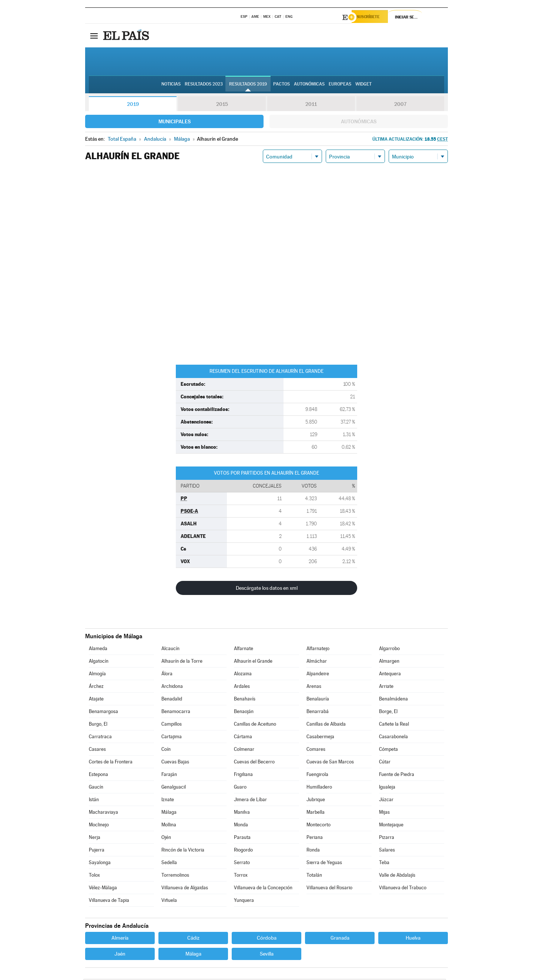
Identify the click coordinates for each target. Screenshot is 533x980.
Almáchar (317, 662)
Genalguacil (174, 788)
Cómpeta (388, 750)
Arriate (386, 687)
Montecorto (319, 826)
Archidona (172, 687)
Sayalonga (100, 864)
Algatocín (99, 662)
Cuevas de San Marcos (330, 763)
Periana (315, 838)
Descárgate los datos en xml (267, 589)
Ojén (166, 838)
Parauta (242, 838)
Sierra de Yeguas (324, 864)
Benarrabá (318, 713)
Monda (241, 826)
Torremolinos (175, 876)
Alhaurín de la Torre (182, 662)
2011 (311, 105)
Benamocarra (176, 713)
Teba (384, 864)
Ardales (242, 687)
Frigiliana (243, 775)
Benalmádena (393, 700)
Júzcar (386, 801)
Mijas (384, 813)
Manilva (242, 813)
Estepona (98, 775)
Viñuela (169, 901)
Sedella (169, 864)
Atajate (96, 700)
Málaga (169, 813)
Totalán (314, 876)
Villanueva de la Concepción (263, 889)
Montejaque (391, 826)
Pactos (281, 86)
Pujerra (97, 851)
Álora (167, 675)
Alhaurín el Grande (253, 662)
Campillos (172, 725)
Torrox (241, 876)
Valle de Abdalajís (397, 876)
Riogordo (243, 851)
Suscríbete (373, 17)
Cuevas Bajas (175, 763)
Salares (387, 851)
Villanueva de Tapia (109, 901)
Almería (120, 939)
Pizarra (387, 838)
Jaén (120, 955)
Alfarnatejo (318, 650)
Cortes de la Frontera (111, 763)
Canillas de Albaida (326, 725)
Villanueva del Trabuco (403, 889)
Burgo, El (98, 725)
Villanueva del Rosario (329, 889)
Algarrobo (389, 650)
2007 (400, 105)
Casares (97, 750)
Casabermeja (320, 738)
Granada (340, 939)
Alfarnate (244, 650)
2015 (222, 105)
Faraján (169, 775)
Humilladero (319, 788)
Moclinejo (99, 826)
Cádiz (193, 939)
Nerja (95, 838)
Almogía (97, 675)
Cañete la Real (394, 725)
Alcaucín (170, 650)
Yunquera (244, 901)
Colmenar (244, 750)
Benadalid (172, 700)
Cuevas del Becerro (254, 763)
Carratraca (100, 738)
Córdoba (267, 939)
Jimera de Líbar (250, 801)
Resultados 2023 (204, 86)
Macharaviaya (103, 813)
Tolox (94, 876)
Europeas (340, 86)
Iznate (168, 801)
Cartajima (172, 738)
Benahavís (245, 700)
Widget (363, 86)
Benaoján (244, 713)
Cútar (385, 763)
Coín (166, 750)
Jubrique (316, 801)
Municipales (175, 123)
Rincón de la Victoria (183, 851)
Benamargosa (103, 713)
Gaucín (96, 788)
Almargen (389, 662)
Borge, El (388, 713)
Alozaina (243, 675)
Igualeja (387, 788)
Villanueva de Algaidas (185, 889)
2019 (133, 105)
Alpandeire (318, 675)
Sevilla (267, 955)
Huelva (413, 939)
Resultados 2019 (248, 86)
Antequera (390, 675)
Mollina (169, 826)
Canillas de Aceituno (255, 725)
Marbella (316, 813)
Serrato (242, 864)
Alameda (98, 650)
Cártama (243, 738)
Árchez (96, 687)
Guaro (240, 788)
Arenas (314, 687)
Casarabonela (393, 738)
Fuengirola (317, 775)
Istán (94, 801)
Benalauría (318, 700)
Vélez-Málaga (103, 889)
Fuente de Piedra (397, 775)
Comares (316, 750)
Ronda (313, 851)
